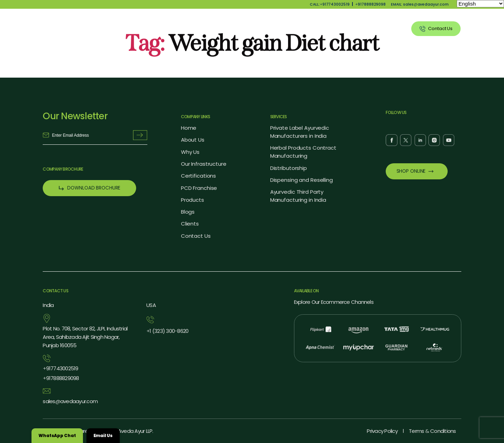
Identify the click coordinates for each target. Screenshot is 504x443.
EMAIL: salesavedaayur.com (420, 4)
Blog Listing (354, 28)
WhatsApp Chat (57, 435)
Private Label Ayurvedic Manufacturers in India (300, 132)
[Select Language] (480, 4)
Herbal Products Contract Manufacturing (303, 152)
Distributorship (289, 168)
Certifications (198, 176)
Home (189, 128)
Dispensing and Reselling (302, 180)
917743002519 (60, 369)
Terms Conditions (432, 431)
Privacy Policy (382, 431)
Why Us (239, 28)
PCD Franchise (199, 188)
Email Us (103, 435)
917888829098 (370, 4)
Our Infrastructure (204, 164)
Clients (390, 28)
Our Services (312, 28)
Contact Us (196, 236)
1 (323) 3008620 (167, 331)
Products (273, 28)
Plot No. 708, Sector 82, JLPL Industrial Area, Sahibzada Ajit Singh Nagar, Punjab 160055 (85, 337)
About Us (206, 28)
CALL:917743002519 (330, 4)
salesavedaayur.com (70, 401)
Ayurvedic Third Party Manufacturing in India (298, 196)
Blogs (188, 212)
